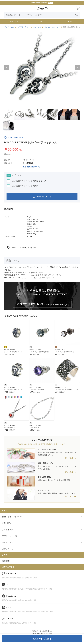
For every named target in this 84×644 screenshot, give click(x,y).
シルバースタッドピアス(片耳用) (39, 352)
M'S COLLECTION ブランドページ (22, 248)
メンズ (70, 21)
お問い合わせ (8, 549)
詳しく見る (69, 458)
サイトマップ (8, 543)
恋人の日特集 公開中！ (42, 3)
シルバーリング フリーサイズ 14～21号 (67, 390)
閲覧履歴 (6, 561)
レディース (14, 21)
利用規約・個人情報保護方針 (42, 631)
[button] (7, 68)
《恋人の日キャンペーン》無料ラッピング (27, 181)
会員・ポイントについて (12, 517)
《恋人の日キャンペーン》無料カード (25, 186)
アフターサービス (10, 536)
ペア (42, 21)
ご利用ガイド (8, 523)
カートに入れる (42, 197)
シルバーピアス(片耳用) (37, 390)
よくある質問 (8, 530)
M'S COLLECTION (16, 138)
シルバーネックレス (10, 428)
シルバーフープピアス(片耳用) (13, 352)
